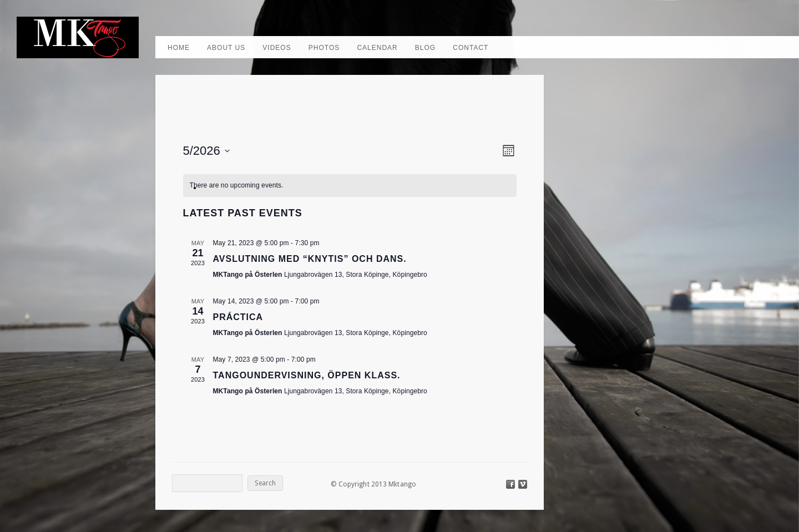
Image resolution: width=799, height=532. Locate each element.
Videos (277, 48)
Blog (425, 48)
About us (226, 48)
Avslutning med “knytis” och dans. (310, 259)
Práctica (238, 317)
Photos (324, 48)
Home (179, 48)
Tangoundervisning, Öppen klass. (307, 375)
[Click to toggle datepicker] (206, 151)
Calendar (377, 48)
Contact (471, 48)
